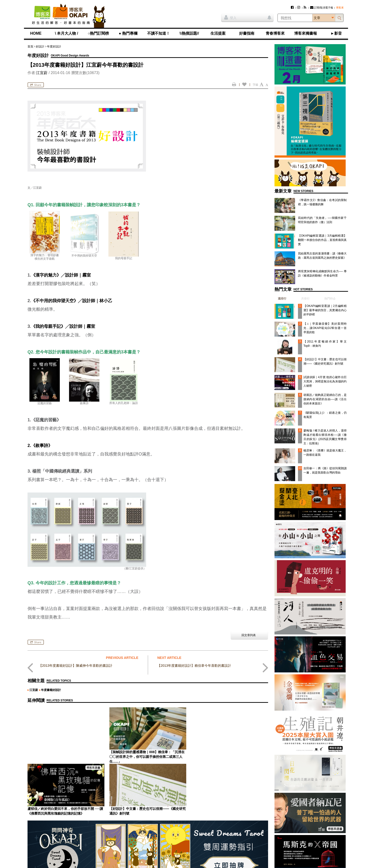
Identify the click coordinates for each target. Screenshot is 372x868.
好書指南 (247, 33)
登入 (230, 17)
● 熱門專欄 (128, 33)
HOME (36, 33)
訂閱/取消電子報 (322, 8)
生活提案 (218, 33)
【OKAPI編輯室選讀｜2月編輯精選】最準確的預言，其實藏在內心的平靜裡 (325, 310)
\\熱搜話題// (189, 33)
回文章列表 (249, 635)
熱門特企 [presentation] (330, 299)
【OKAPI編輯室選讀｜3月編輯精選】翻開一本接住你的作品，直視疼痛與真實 (322, 240)
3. (61, 326)
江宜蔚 (42, 73)
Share (36, 85)
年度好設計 (54, 47)
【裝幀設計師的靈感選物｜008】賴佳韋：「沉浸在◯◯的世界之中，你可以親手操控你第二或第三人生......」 (65, 757)
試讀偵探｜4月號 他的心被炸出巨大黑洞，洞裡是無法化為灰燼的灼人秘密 (325, 381)
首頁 (30, 47)
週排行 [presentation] (282, 299)
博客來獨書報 (306, 33)
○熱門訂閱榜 (98, 33)
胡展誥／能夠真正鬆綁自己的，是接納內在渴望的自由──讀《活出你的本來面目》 (325, 399)
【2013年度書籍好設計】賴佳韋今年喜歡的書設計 (194, 666)
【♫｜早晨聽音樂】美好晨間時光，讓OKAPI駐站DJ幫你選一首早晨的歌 (325, 328)
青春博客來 (275, 33)
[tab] (280, 299)
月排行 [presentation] (305, 299)
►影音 (336, 33)
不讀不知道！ (158, 33)
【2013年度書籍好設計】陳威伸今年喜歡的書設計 (76, 666)
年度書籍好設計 (51, 690)
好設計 (40, 47)
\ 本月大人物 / (66, 33)
